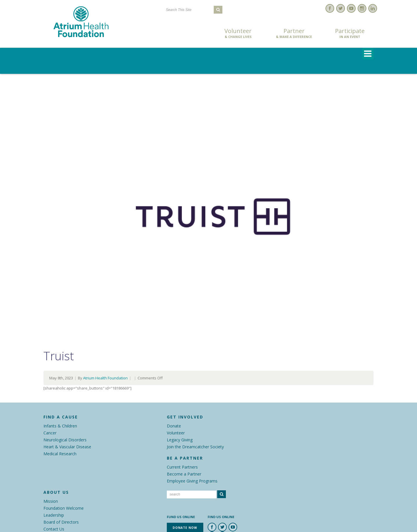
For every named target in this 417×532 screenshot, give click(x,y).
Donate (174, 426)
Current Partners (182, 467)
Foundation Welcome (64, 508)
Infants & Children (60, 426)
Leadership (54, 515)
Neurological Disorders (65, 440)
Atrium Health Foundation (105, 378)
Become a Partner (184, 474)
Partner (294, 33)
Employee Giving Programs (192, 481)
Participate (350, 33)
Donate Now (182, 34)
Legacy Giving (180, 440)
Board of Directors (61, 522)
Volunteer (238, 33)
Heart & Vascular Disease (67, 447)
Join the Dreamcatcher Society (195, 447)
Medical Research (60, 454)
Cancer (50, 433)
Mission (51, 501)
